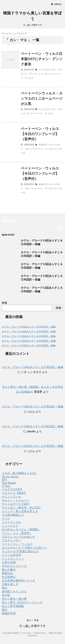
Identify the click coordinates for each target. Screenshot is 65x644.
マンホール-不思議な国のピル (20, 551)
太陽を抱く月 (10, 584)
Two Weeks (9, 483)
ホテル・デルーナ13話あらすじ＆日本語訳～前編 (29, 341)
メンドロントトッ (13, 559)
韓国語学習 (9, 613)
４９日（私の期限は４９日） (20, 473)
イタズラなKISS (12, 489)
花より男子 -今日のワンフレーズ (22, 602)
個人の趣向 (9, 570)
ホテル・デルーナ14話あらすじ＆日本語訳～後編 (29, 327)
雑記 (5, 610)
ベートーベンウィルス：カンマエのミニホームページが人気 (42, 98)
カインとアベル (11, 497)
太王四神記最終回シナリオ (18, 581)
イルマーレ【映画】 (14, 493)
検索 (5, 303)
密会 (5, 588)
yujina (31, 412)
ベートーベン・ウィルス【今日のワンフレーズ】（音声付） (40, 134)
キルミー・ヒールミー (16, 500)
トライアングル (11, 522)
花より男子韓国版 (13, 606)
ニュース (25, 113)
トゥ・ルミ (44, 74)
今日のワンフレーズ (48, 145)
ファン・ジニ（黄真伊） (17, 533)
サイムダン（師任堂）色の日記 (21, 508)
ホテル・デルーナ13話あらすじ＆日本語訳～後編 (29, 336)
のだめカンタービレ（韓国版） (21, 529)
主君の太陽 (9, 562)
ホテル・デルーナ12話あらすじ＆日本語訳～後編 (29, 345)
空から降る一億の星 (14, 599)
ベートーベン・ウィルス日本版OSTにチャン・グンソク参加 (42, 59)
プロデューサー (11, 540)
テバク (6, 519)
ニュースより (45, 70)
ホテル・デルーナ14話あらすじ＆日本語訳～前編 (29, 331)
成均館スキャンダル (14, 591)
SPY (5, 480)
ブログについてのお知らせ (18, 537)
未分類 (6, 595)
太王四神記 (9, 577)
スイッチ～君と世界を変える (20, 511)
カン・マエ (57, 70)
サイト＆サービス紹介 (16, 504)
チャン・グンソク (29, 74)
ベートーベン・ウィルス (42, 113)
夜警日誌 (7, 573)
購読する (10, 221)
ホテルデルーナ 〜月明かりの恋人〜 (24, 548)
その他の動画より (13, 515)
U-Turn (6, 486)
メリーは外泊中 (11, 555)
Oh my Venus (10, 477)
